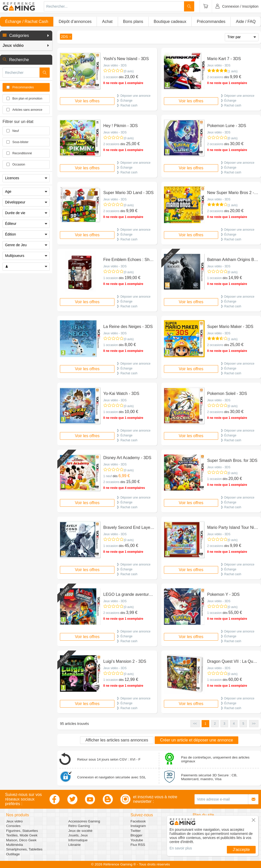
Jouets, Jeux (78, 835)
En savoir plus (181, 848)
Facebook (138, 821)
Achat (107, 22)
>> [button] (254, 724)
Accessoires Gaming (84, 821)
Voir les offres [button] (87, 101)
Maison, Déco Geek (21, 840)
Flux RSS (138, 845)
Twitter (136, 831)
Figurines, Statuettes (22, 831)
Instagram (138, 826)
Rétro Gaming (79, 826)
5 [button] (243, 724)
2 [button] (215, 724)
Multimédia (15, 845)
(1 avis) (233, 71)
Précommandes (211, 22)
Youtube (137, 840)
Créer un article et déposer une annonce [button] (197, 740)
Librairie (74, 845)
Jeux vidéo (14, 821)
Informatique (78, 840)
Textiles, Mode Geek (22, 835)
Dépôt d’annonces (75, 22)
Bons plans (133, 22)
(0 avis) (129, 71)
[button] (26, 36)
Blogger (136, 835)
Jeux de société (80, 831)
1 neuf (107, 476)
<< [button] (195, 724)
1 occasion (110, 77)
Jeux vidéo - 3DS (115, 65)
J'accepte (241, 850)
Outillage (13, 854)
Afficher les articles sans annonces (117, 740)
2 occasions (215, 77)
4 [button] (234, 724)
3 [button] (224, 724)
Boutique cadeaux (170, 22)
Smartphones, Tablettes (24, 849)
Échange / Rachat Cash (27, 22)
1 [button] (206, 724)
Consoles (13, 826)
